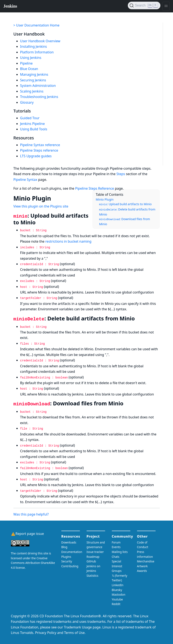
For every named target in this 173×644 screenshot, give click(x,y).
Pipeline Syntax (25, 180)
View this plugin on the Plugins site (41, 206)
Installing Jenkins (34, 46)
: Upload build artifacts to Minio (125, 204)
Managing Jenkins (34, 74)
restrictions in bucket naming (68, 241)
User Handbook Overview (40, 41)
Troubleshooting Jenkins (39, 97)
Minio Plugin (105, 199)
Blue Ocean (29, 69)
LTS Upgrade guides (36, 156)
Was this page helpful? (31, 514)
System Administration (38, 86)
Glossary (27, 102)
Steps (121, 174)
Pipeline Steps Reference (95, 188)
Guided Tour (30, 118)
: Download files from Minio (125, 222)
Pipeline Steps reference (39, 150)
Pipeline (26, 63)
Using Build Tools (34, 129)
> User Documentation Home (36, 25)
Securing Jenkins (33, 80)
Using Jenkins (31, 58)
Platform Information (37, 52)
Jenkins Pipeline (33, 124)
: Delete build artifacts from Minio (127, 212)
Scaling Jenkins (32, 91)
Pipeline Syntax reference (40, 145)
